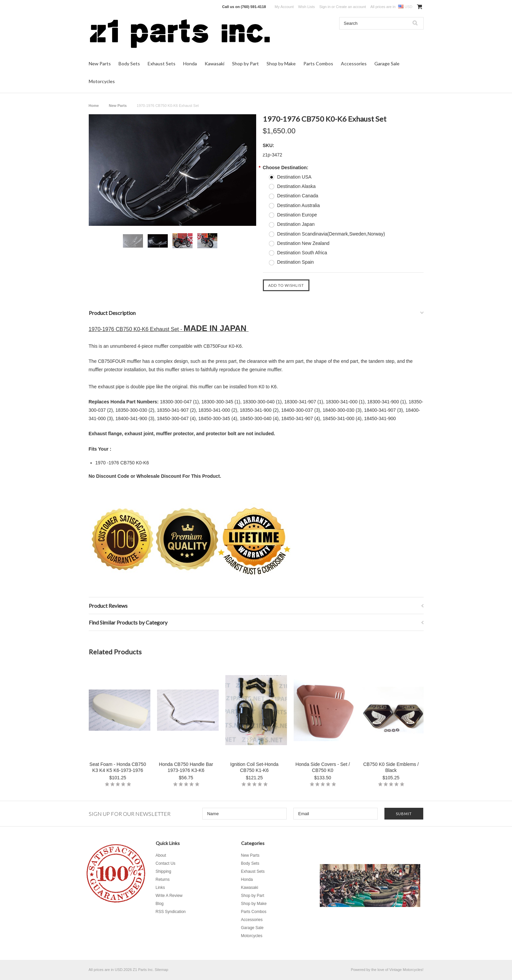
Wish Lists (306, 7)
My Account (284, 7)
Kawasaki (214, 63)
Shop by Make (281, 63)
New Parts (100, 63)
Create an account (351, 7)
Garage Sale (387, 63)
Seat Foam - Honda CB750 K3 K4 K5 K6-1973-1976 (118, 767)
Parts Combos (318, 63)
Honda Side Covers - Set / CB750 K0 (323, 767)
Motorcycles (102, 81)
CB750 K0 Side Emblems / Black (391, 767)
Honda (190, 63)
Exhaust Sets (162, 63)
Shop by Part (245, 63)
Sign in (325, 7)
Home (94, 106)
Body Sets (129, 63)
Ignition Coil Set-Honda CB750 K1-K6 (254, 767)
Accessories (354, 63)
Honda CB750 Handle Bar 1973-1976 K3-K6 (186, 767)
